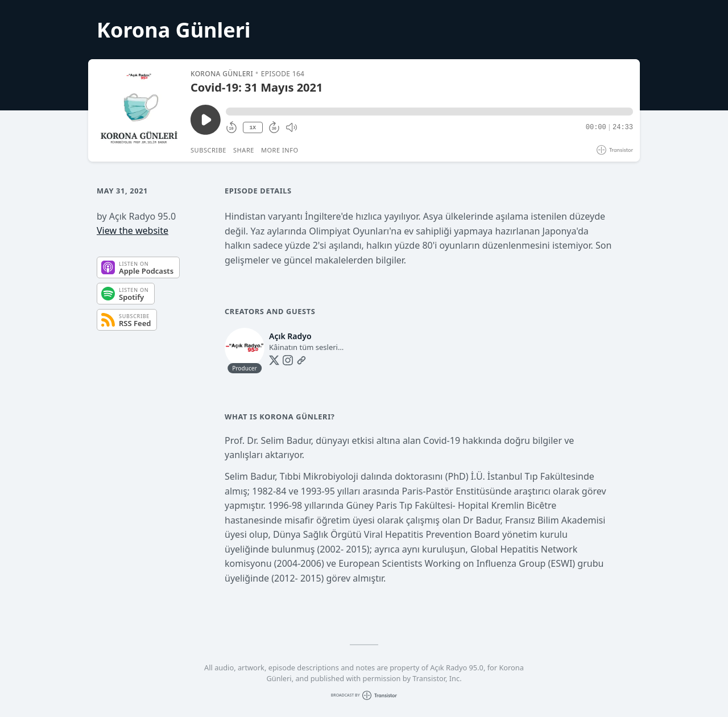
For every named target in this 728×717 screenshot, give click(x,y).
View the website (133, 230)
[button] (429, 112)
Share (244, 150)
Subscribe (208, 150)
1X (253, 128)
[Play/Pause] (139, 110)
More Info (280, 150)
